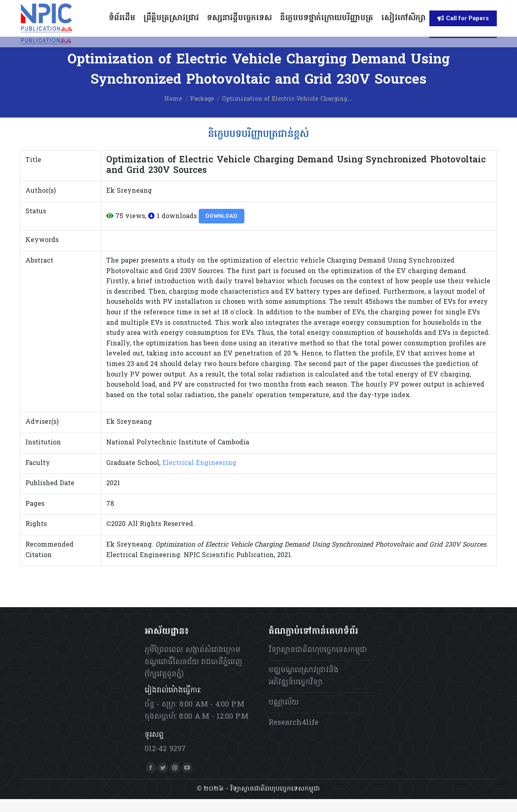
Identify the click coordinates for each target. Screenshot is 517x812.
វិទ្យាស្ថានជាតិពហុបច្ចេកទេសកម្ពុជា (318, 663)
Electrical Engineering (199, 476)
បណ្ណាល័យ (284, 716)
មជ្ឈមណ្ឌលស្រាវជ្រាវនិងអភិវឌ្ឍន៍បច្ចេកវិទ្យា (304, 689)
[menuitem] (365, 7)
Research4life (294, 736)
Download (222, 229)
